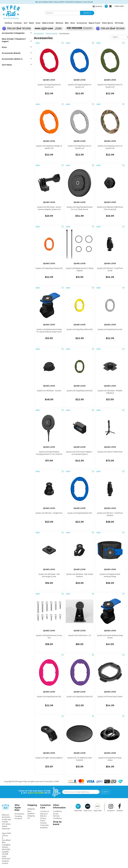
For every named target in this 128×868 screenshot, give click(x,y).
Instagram (111, 808)
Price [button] (17, 47)
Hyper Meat (98, 808)
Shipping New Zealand (31, 811)
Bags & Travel (94, 23)
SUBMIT (105, 792)
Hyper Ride (78, 808)
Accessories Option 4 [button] (17, 59)
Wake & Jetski (48, 23)
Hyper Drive (88, 808)
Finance (43, 823)
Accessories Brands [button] (17, 53)
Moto (73, 23)
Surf (26, 23)
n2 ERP (56, 781)
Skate (31, 23)
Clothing (8, 23)
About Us (44, 814)
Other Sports (107, 23)
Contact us (45, 811)
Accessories (82, 23)
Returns (43, 816)
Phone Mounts (52, 33)
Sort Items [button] (17, 65)
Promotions (19, 814)
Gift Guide (119, 23)
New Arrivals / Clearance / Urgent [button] (17, 40)
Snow (38, 23)
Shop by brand (57, 823)
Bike (67, 23)
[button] (97, 6)
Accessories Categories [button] (17, 33)
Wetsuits (59, 23)
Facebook (120, 808)
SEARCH (87, 13)
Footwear (18, 23)
